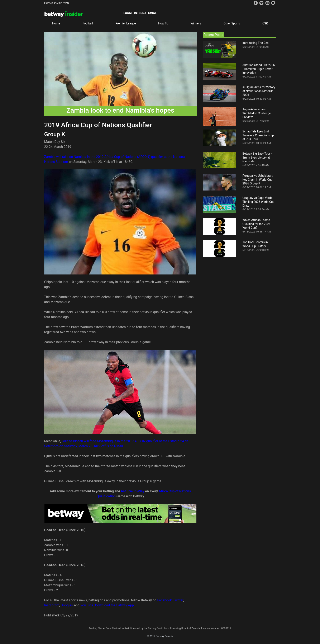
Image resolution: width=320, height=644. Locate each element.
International (145, 13)
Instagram (52, 605)
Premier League (126, 23)
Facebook (164, 600)
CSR (265, 23)
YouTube (87, 605)
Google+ (67, 605)
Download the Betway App (114, 605)
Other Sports (232, 23)
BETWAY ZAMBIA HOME (57, 3)
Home (56, 23)
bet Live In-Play (133, 491)
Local (128, 13)
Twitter (178, 600)
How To (163, 23)
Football (88, 23)
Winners (196, 23)
